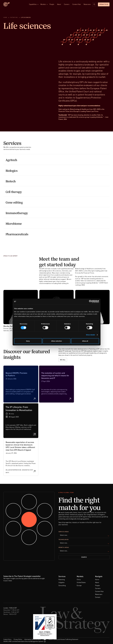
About (59, 4)
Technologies (64, 540)
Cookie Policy (7, 639)
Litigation (62, 582)
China (79, 580)
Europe (79, 585)
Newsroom (87, 4)
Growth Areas (64, 547)
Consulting (62, 585)
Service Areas (64, 532)
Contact (98, 597)
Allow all (85, 341)
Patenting (62, 580)
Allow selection (56, 341)
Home (97, 580)
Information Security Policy (32, 639)
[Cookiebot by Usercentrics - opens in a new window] (90, 302)
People (52, 4)
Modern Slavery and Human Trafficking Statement (63, 639)
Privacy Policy (18, 639)
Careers (67, 4)
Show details (90, 335)
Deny (28, 341)
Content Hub (76, 4)
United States (81, 582)
